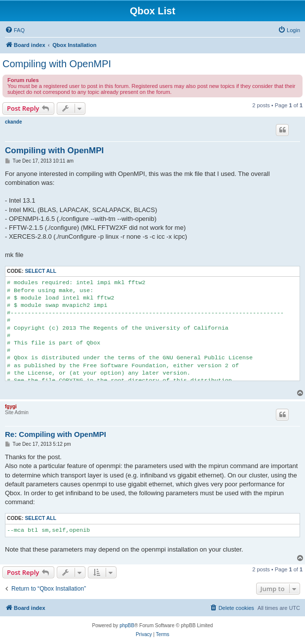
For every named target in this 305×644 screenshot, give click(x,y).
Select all (40, 271)
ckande (13, 122)
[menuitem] (15, 30)
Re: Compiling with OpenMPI (56, 434)
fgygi (11, 407)
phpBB (127, 625)
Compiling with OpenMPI (57, 64)
